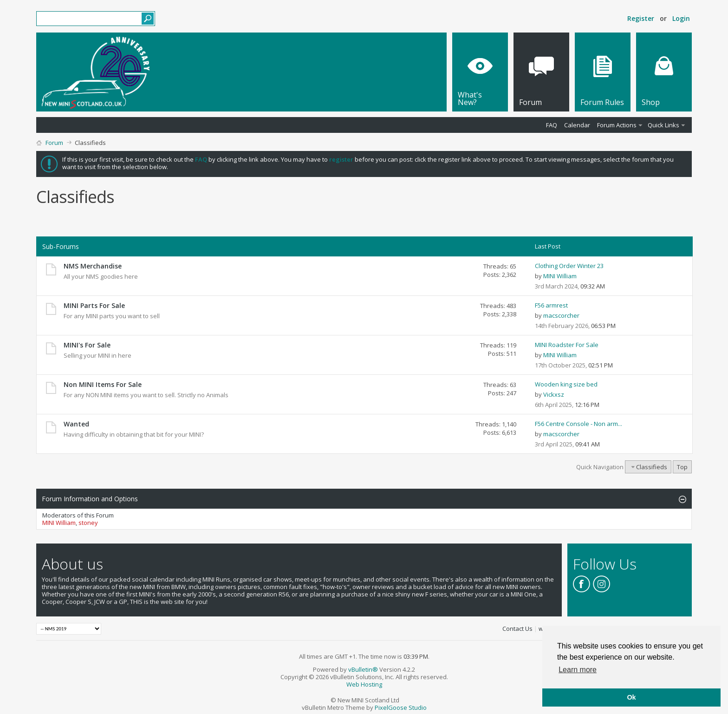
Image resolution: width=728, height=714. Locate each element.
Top (682, 467)
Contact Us (517, 629)
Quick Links (663, 125)
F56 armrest (551, 305)
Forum (54, 143)
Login (681, 18)
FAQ (552, 125)
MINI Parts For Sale (94, 305)
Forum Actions (617, 125)
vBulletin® (363, 669)
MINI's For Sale (87, 345)
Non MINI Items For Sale (103, 384)
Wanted (76, 424)
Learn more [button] (578, 670)
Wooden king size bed (566, 384)
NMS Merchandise (93, 266)
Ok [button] (631, 697)
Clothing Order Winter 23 (569, 266)
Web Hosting (364, 684)
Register (641, 18)
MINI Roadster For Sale (567, 345)
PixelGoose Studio (401, 707)
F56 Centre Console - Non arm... (578, 424)
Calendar (577, 125)
